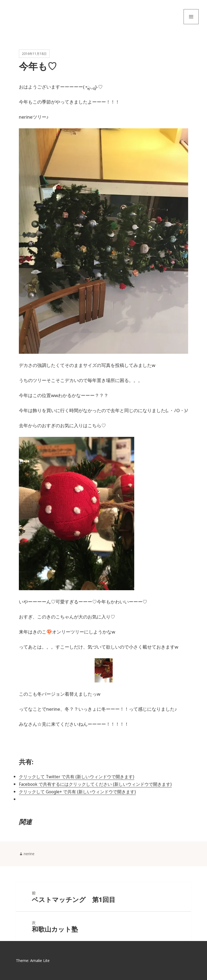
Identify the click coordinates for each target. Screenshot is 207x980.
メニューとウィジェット (191, 24)
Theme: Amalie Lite (33, 960)
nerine (29, 854)
